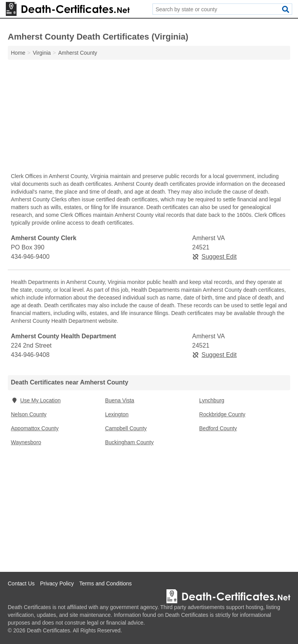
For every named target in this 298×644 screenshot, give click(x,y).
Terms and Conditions (105, 583)
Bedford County (218, 428)
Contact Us (21, 583)
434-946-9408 (30, 355)
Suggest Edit (214, 257)
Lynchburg (212, 400)
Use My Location (36, 400)
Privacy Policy (57, 583)
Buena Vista (120, 400)
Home (18, 53)
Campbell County (126, 428)
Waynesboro (26, 442)
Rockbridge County (222, 414)
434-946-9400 (30, 257)
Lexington (117, 414)
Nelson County (29, 414)
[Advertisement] (149, 118)
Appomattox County (35, 428)
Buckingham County (129, 442)
